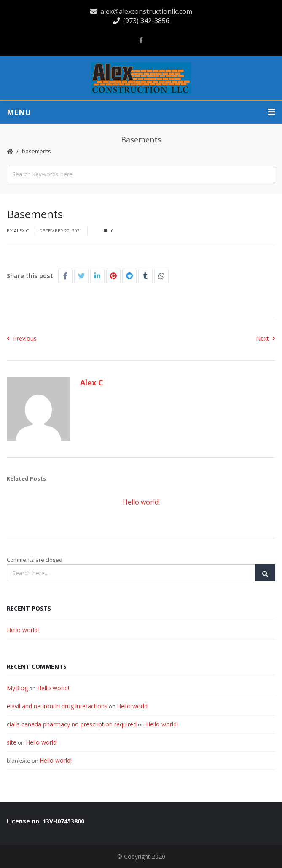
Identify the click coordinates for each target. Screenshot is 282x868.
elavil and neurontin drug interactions (57, 706)
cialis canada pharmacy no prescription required (72, 724)
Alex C (21, 231)
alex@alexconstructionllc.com (141, 11)
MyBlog (17, 688)
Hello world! (141, 502)
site (12, 742)
